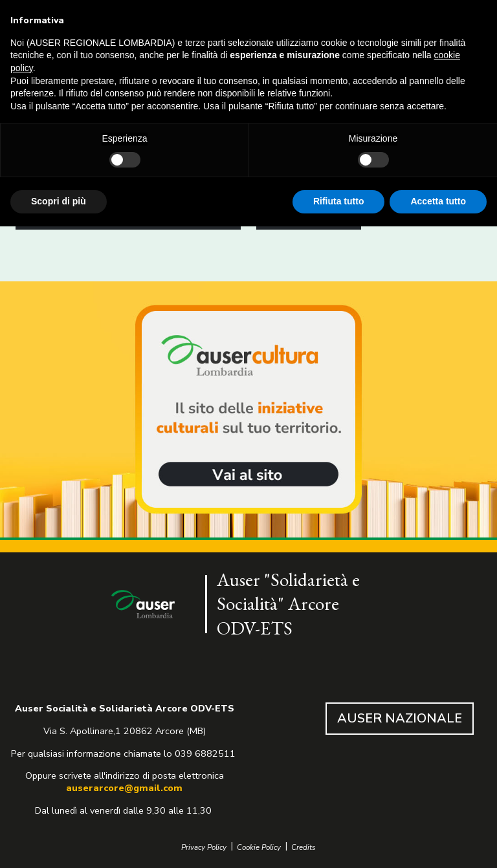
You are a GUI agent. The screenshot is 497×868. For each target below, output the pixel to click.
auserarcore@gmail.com (124, 788)
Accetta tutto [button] (438, 201)
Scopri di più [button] (59, 201)
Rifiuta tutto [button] (339, 201)
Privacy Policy (204, 848)
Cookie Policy (259, 848)
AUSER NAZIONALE (400, 718)
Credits (304, 848)
